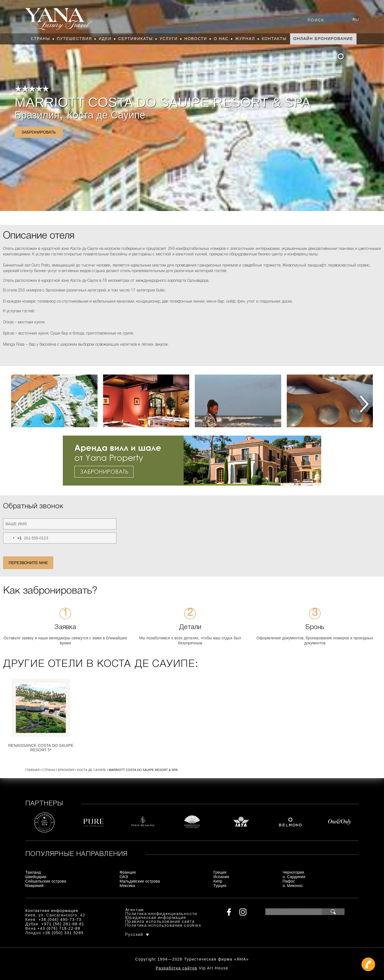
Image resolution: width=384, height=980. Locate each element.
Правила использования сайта (160, 922)
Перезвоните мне (28, 563)
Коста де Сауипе (106, 115)
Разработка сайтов (176, 968)
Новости (196, 39)
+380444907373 (192, 965)
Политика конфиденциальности (161, 914)
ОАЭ (124, 877)
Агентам (135, 910)
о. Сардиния (294, 877)
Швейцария (36, 877)
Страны (40, 39)
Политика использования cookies (163, 926)
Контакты (274, 39)
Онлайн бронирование (323, 39)
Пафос (289, 881)
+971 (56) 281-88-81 (63, 924)
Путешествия (74, 39)
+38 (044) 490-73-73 (60, 919)
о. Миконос (293, 886)
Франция (128, 872)
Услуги (169, 39)
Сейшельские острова (46, 881)
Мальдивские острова (140, 881)
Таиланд (33, 872)
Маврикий (34, 886)
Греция (220, 872)
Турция (220, 886)
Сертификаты (135, 39)
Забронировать (39, 132)
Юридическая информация (156, 918)
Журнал (245, 39)
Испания (221, 877)
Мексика (127, 886)
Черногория (293, 872)
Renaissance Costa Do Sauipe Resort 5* (41, 748)
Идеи (105, 39)
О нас (221, 39)
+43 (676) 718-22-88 (59, 928)
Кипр (218, 881)
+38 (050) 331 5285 (63, 933)
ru (356, 19)
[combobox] (13, 538)
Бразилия (37, 115)
